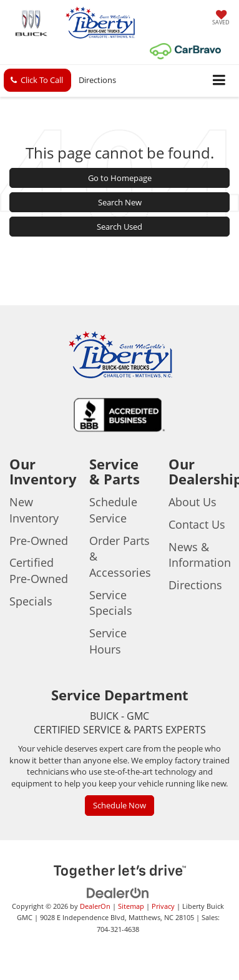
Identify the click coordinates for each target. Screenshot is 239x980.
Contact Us (197, 524)
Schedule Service (113, 510)
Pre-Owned (39, 541)
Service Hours (108, 641)
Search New (120, 202)
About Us (193, 502)
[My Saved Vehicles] (221, 19)
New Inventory (34, 510)
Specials (31, 601)
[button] (37, 80)
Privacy (163, 906)
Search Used (119, 227)
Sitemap (131, 906)
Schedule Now (119, 805)
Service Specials (111, 603)
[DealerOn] (118, 892)
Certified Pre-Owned (39, 571)
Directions (97, 80)
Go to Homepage (120, 178)
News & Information (200, 555)
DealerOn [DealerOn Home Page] (95, 906)
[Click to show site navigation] (219, 81)
